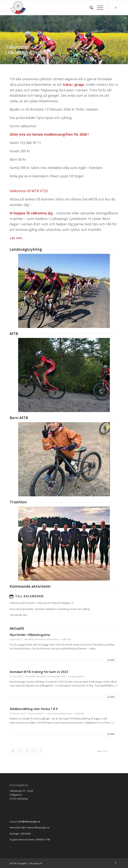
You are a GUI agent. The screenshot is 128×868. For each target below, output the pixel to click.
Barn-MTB (19, 418)
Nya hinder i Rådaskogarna (30, 635)
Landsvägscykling (26, 249)
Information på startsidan (46, 639)
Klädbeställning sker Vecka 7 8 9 (34, 709)
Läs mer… (17, 238)
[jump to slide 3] (67, 55)
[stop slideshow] (71, 55)
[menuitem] (90, 8)
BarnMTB (29, 639)
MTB (14, 334)
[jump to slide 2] (64, 55)
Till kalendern (29, 596)
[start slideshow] (57, 55)
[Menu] (98, 8)
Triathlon (18, 502)
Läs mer (111, 660)
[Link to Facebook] (116, 8)
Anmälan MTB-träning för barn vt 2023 (39, 672)
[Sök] (90, 8)
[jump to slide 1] (61, 55)
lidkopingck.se (77, 676)
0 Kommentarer (36, 713)
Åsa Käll (67, 639)
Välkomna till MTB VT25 (29, 191)
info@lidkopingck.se (29, 821)
